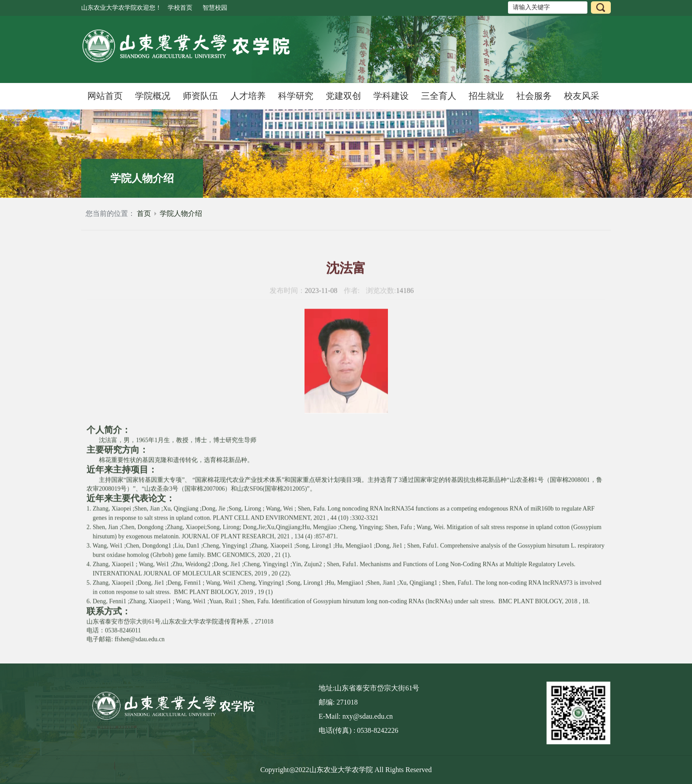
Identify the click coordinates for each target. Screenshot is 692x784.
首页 (144, 213)
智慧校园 (215, 8)
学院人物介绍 (181, 213)
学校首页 (180, 8)
